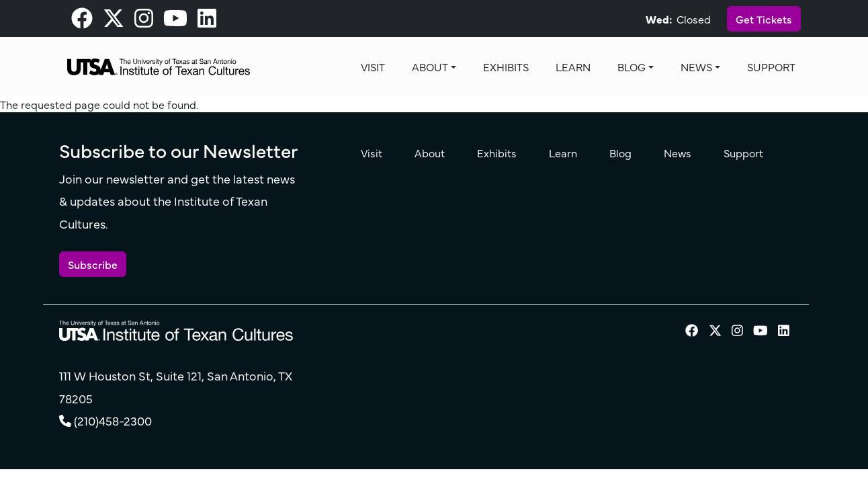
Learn (573, 67)
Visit (373, 67)
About (430, 67)
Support (771, 67)
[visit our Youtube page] (175, 22)
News (696, 67)
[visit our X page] (114, 22)
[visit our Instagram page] (144, 22)
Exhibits (506, 67)
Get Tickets (764, 19)
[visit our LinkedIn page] (207, 22)
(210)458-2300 (113, 420)
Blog (632, 67)
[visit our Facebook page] (82, 22)
